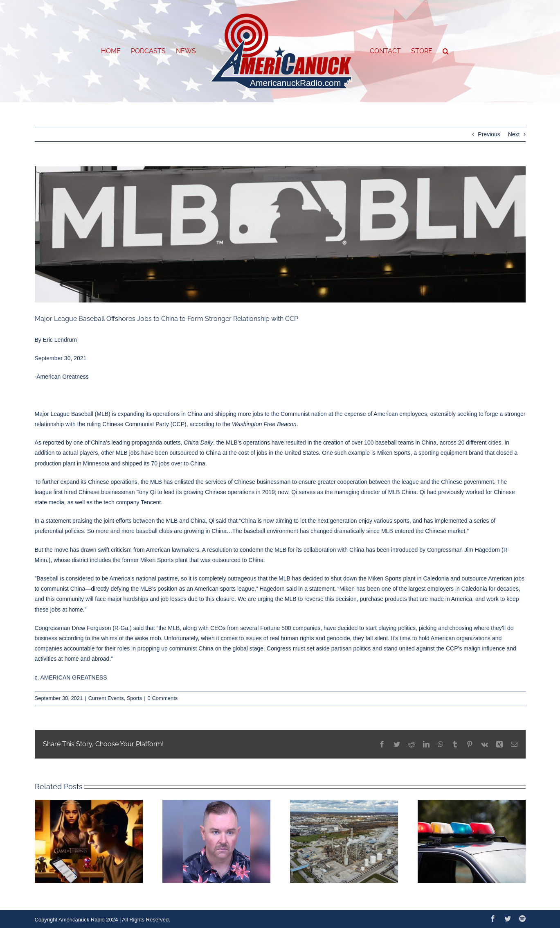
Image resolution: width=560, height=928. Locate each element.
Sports (135, 698)
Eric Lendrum (60, 340)
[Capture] (280, 235)
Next (514, 134)
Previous (489, 134)
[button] (446, 51)
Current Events (106, 698)
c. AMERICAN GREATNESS (71, 677)
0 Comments (163, 698)
